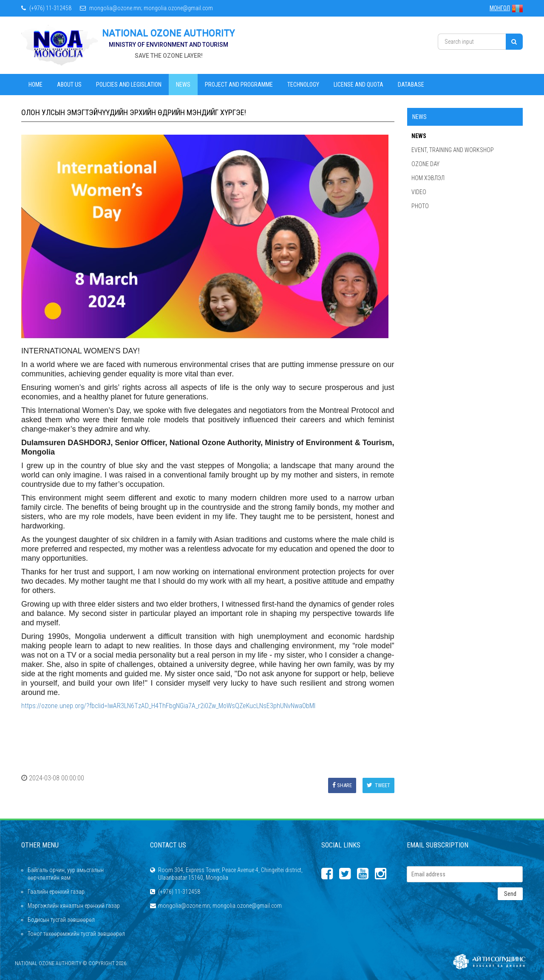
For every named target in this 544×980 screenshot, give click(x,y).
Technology (303, 85)
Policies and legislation (129, 85)
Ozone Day (425, 164)
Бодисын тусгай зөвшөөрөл (61, 920)
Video (419, 192)
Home (35, 85)
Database (411, 85)
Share (342, 785)
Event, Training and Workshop (453, 150)
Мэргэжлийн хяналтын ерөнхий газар (74, 906)
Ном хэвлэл (428, 178)
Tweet (378, 785)
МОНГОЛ (506, 8)
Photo (420, 206)
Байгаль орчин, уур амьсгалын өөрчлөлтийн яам (66, 874)
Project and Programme (239, 85)
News (183, 85)
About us (69, 85)
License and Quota (358, 85)
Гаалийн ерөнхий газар (56, 892)
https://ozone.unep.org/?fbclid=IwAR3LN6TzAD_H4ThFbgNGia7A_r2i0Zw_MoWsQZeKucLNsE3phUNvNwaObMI (168, 706)
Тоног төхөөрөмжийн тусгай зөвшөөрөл (76, 934)
